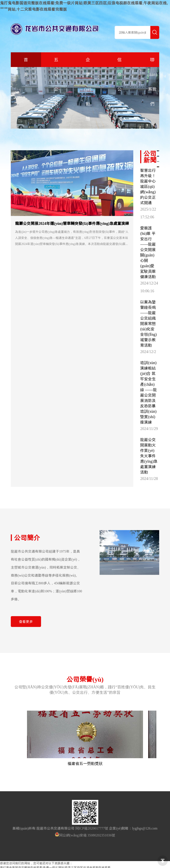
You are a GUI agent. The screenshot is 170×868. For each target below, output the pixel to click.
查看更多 (26, 622)
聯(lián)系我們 (152, 82)
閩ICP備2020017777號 (92, 828)
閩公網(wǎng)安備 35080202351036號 (87, 835)
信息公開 (119, 82)
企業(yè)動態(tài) (88, 96)
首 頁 (26, 67)
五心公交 (56, 82)
